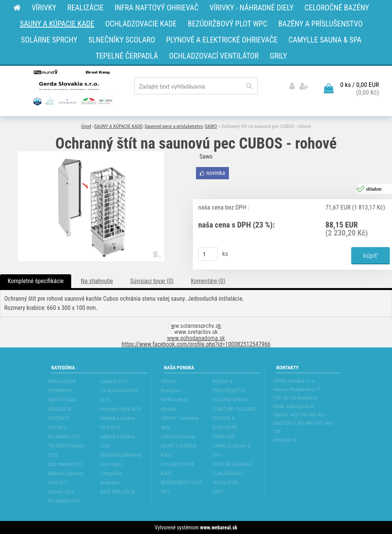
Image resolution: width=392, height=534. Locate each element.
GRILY (218, 492)
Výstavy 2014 (61, 492)
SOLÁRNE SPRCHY (231, 400)
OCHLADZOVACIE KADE (178, 469)
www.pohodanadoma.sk (196, 338)
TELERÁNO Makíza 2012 (66, 450)
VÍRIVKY (169, 381)
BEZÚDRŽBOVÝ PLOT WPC (181, 487)
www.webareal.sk (219, 527)
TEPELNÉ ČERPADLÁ (233, 464)
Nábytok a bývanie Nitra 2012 (66, 478)
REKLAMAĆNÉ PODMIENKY (62, 386)
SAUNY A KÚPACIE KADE (118, 126)
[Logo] (72, 87)
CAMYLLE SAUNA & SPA (231, 450)
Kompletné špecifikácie (36, 281)
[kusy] (208, 254)
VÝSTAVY (57, 427)
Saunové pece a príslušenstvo (174, 126)
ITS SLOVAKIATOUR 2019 (119, 395)
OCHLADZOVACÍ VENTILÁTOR (228, 478)
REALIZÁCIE (60, 409)
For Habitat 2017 (65, 437)
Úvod (86, 126)
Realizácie (110, 482)
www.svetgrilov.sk (196, 332)
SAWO (211, 126)
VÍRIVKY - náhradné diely (180, 423)
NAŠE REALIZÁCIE (118, 492)
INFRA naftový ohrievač (175, 404)
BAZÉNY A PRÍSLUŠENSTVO (229, 386)
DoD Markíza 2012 (66, 464)
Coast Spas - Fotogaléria (112, 469)
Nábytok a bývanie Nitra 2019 (118, 423)
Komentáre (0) (208, 281)
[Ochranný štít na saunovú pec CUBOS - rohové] (91, 154)
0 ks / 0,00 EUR (360, 85)
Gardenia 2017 (114, 381)
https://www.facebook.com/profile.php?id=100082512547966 (196, 344)
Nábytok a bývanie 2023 (118, 441)
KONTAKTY (59, 418)
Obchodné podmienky (121, 455)
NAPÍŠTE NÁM (62, 400)
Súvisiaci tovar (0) (152, 281)
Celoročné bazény (178, 437)
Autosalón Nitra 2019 (120, 409)
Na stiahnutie (97, 281)
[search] (249, 86)
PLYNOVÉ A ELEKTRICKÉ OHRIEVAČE (225, 427)
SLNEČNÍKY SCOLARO (234, 409)
